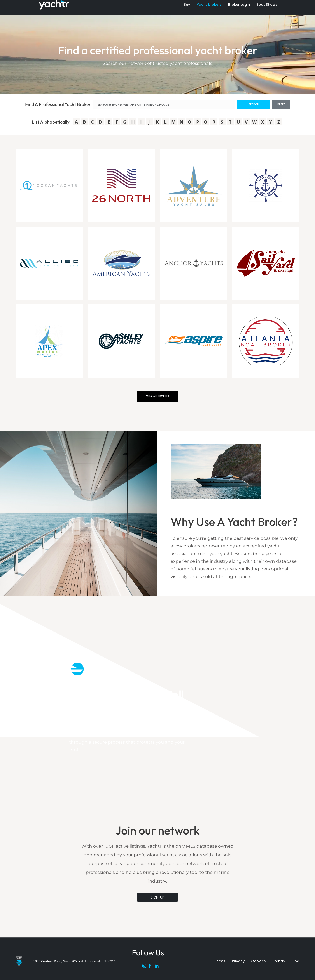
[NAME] (164, 104)
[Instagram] (145, 967)
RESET (281, 104)
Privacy (238, 961)
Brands (279, 961)
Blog (295, 961)
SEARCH (254, 104)
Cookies (258, 961)
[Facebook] (152, 967)
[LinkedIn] (158, 967)
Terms (220, 961)
